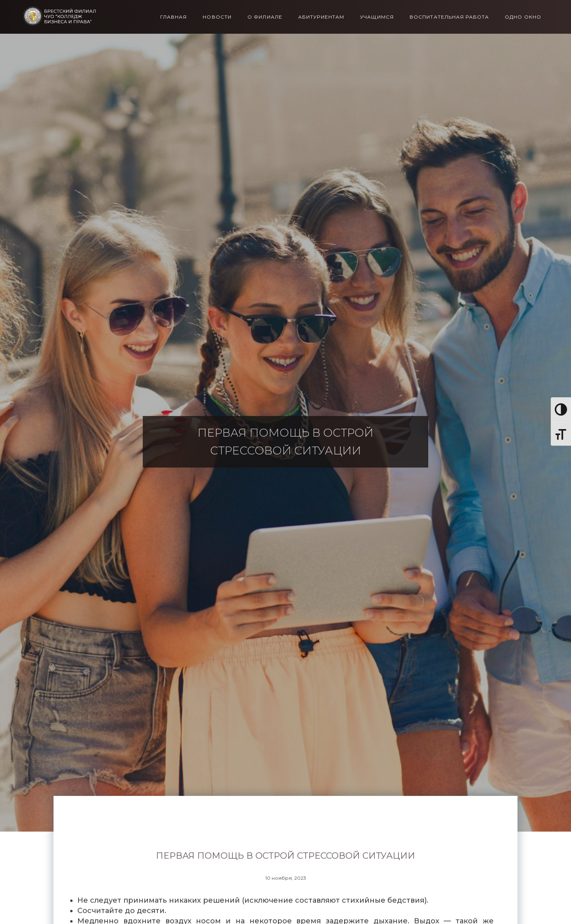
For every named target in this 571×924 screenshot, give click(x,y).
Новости (217, 17)
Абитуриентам (321, 17)
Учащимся (377, 17)
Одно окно (523, 17)
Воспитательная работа (449, 17)
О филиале (265, 17)
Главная (174, 17)
